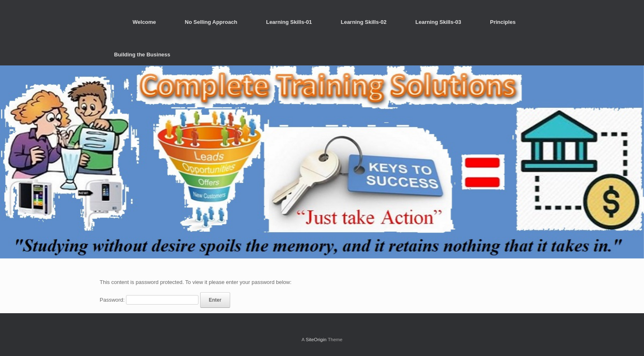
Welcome (144, 22)
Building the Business (142, 55)
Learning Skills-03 (438, 22)
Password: (149, 300)
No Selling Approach (211, 22)
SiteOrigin (316, 340)
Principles (503, 22)
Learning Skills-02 (363, 22)
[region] (322, 162)
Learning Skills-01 (289, 22)
